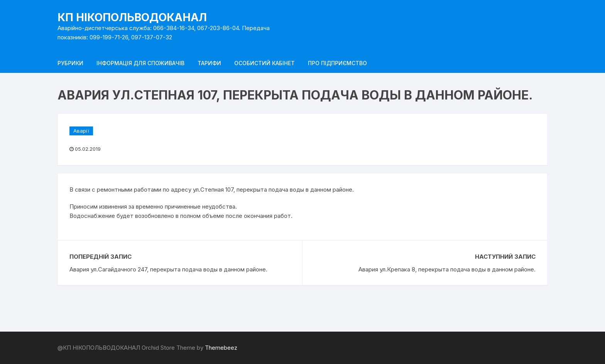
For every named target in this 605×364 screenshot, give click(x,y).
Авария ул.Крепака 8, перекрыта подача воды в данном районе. (447, 269)
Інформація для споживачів (140, 63)
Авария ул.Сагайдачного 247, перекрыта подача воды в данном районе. (168, 269)
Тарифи (209, 63)
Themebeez (221, 348)
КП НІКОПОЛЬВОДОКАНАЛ (132, 17)
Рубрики (70, 63)
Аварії (81, 131)
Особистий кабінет (264, 63)
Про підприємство (337, 63)
